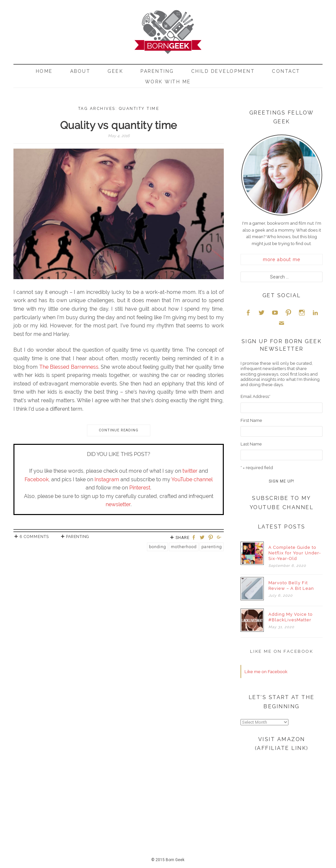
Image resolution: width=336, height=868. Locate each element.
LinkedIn (315, 312)
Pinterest (140, 488)
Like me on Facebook (282, 651)
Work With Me (168, 82)
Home (44, 71)
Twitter (262, 312)
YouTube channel (192, 479)
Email (282, 323)
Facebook (37, 479)
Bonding (157, 547)
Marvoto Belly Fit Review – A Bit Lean (291, 586)
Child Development (223, 71)
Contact (286, 71)
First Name (251, 420)
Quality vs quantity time (119, 125)
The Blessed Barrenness (69, 367)
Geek (115, 71)
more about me (282, 259)
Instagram (107, 479)
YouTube (275, 312)
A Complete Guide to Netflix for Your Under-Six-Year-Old (295, 553)
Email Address (255, 396)
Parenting (157, 71)
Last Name (251, 444)
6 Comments (34, 537)
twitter (190, 471)
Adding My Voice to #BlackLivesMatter (291, 617)
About (80, 71)
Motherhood (184, 547)
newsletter (118, 504)
